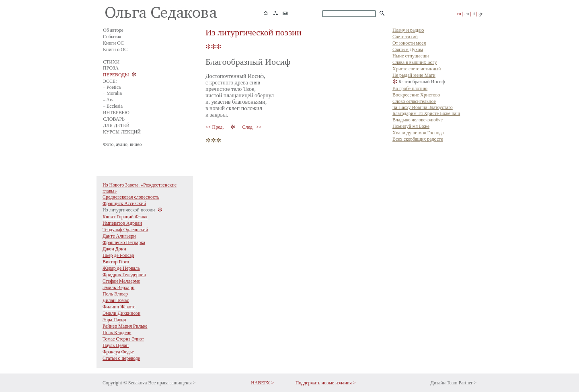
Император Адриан (122, 223)
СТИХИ (111, 62)
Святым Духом (408, 49)
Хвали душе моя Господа (418, 133)
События (112, 37)
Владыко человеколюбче (418, 120)
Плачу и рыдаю (408, 30)
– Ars (108, 100)
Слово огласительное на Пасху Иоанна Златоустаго (423, 104)
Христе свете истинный (417, 69)
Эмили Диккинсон (121, 313)
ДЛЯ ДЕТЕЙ (116, 125)
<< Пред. (215, 127)
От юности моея (409, 43)
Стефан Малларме (121, 281)
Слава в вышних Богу (415, 62)
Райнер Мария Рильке (125, 326)
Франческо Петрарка (124, 242)
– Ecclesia (113, 106)
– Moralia (112, 93)
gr (480, 14)
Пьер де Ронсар (118, 255)
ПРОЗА (111, 68)
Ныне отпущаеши (411, 56)
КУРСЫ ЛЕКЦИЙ (122, 132)
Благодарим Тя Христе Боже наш (426, 113)
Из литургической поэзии (129, 210)
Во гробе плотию (410, 88)
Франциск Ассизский (124, 203)
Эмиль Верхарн (118, 287)
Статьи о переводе (121, 358)
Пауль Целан (116, 345)
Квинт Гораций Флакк (125, 217)
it (474, 14)
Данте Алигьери (119, 236)
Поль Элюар (115, 294)
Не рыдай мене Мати (414, 75)
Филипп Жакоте (119, 307)
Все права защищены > (172, 383)
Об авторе (113, 30)
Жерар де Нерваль (121, 268)
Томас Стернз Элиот (123, 339)
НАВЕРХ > (262, 383)
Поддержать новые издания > (326, 383)
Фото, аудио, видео (122, 144)
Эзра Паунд (114, 320)
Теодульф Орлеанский (125, 230)
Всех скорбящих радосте (418, 139)
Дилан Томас (116, 300)
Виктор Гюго (116, 262)
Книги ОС (113, 43)
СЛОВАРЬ (114, 119)
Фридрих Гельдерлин (124, 275)
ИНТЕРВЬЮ (116, 113)
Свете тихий (405, 37)
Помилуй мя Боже (411, 126)
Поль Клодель (117, 332)
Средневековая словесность (131, 197)
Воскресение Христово (416, 95)
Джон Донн (114, 249)
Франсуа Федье (118, 352)
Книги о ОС (115, 49)
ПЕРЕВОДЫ (116, 75)
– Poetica (112, 87)
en (467, 14)
